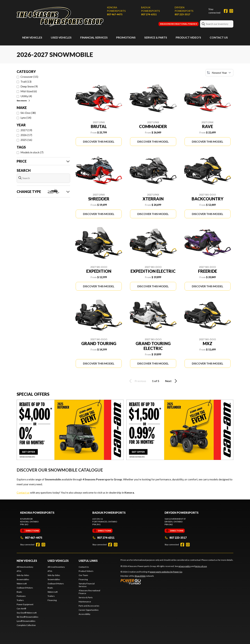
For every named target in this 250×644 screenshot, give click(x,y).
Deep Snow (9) (29, 86)
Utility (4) (26, 96)
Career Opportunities (89, 610)
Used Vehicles (61, 37)
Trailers (20, 600)
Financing (52, 600)
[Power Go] (152, 582)
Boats (19, 592)
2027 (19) (26, 130)
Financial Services (94, 37)
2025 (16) (26, 140)
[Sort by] (219, 73)
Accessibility (84, 614)
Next (172, 381)
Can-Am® (21, 609)
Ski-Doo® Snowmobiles (28, 617)
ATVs (19, 571)
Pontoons (21, 596)
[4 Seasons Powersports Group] (60, 17)
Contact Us (219, 37)
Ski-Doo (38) (28, 113)
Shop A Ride (140, 576)
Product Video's (188, 37)
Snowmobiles (23, 579)
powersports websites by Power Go (166, 572)
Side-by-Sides (23, 575)
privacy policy (185, 566)
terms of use (201, 566)
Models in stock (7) (32, 152)
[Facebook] (226, 11)
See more (24, 101)
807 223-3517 (182, 14)
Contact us (23, 492)
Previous (137, 381)
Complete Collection (26, 625)
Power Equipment (25, 604)
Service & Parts (156, 37)
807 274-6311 (149, 14)
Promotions (126, 37)
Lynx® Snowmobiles (26, 621)
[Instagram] (231, 11)
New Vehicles (32, 37)
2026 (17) (26, 135)
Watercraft (22, 584)
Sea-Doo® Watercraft (27, 613)
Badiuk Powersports (151, 9)
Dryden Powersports (184, 9)
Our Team (83, 575)
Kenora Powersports (116, 9)
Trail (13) (26, 81)
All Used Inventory (56, 567)
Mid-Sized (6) (29, 91)
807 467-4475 (115, 14)
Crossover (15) (29, 77)
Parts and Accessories (89, 606)
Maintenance (85, 602)
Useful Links (88, 561)
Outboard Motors (25, 588)
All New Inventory (25, 567)
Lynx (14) (26, 118)
